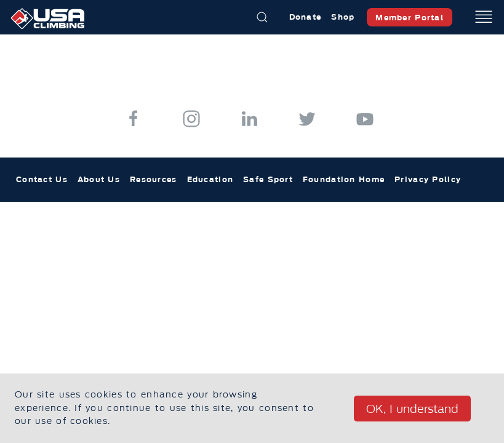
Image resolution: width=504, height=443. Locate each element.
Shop (343, 17)
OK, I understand (412, 409)
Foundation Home (344, 179)
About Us (99, 179)
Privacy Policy (428, 179)
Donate (306, 17)
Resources (154, 179)
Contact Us (42, 179)
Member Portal (410, 18)
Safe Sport (268, 179)
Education (210, 179)
